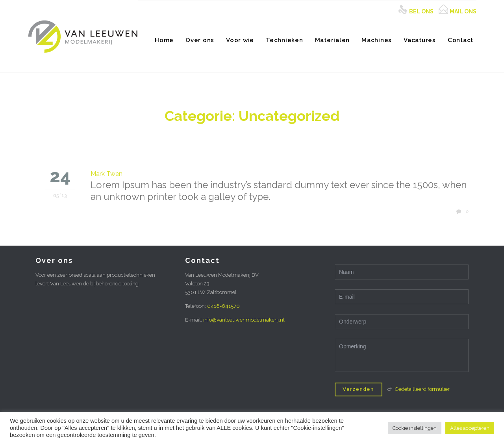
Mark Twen (107, 174)
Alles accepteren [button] (470, 428)
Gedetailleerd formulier (422, 389)
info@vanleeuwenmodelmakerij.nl (244, 320)
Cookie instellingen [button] (415, 428)
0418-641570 (223, 306)
